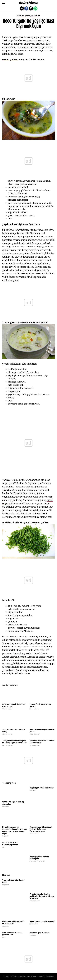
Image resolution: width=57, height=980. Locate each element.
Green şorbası (10, 59)
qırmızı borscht (18, 657)
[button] (4, 3)
